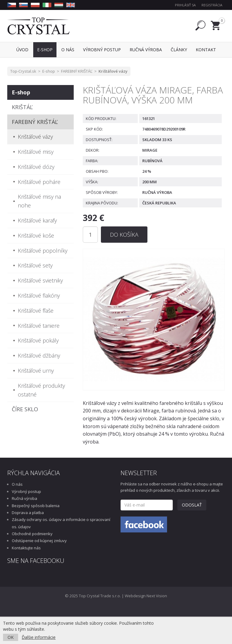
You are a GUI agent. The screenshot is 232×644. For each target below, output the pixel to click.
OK (11, 637)
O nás (17, 484)
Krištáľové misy (36, 152)
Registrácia (212, 5)
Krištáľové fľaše (36, 311)
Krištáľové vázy (113, 71)
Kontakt (206, 50)
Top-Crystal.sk (23, 71)
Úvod (22, 50)
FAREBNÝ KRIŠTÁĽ (77, 71)
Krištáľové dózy (36, 167)
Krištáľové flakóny (39, 295)
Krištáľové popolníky (43, 251)
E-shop (49, 71)
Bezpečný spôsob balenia (36, 506)
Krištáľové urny (36, 371)
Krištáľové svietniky (40, 280)
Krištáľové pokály (38, 340)
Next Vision (157, 596)
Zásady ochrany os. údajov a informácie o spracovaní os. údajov (61, 523)
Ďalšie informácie (39, 637)
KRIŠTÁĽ (22, 107)
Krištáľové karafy (37, 220)
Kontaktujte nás (26, 548)
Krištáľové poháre (39, 182)
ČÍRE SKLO (25, 409)
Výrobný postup (26, 491)
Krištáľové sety (35, 265)
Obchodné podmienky (32, 534)
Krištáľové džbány (39, 355)
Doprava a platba (28, 513)
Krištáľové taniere (39, 326)
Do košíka (124, 235)
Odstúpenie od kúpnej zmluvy (39, 541)
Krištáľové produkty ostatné (41, 390)
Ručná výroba (24, 498)
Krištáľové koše (36, 235)
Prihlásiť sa (185, 5)
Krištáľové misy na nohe (39, 201)
